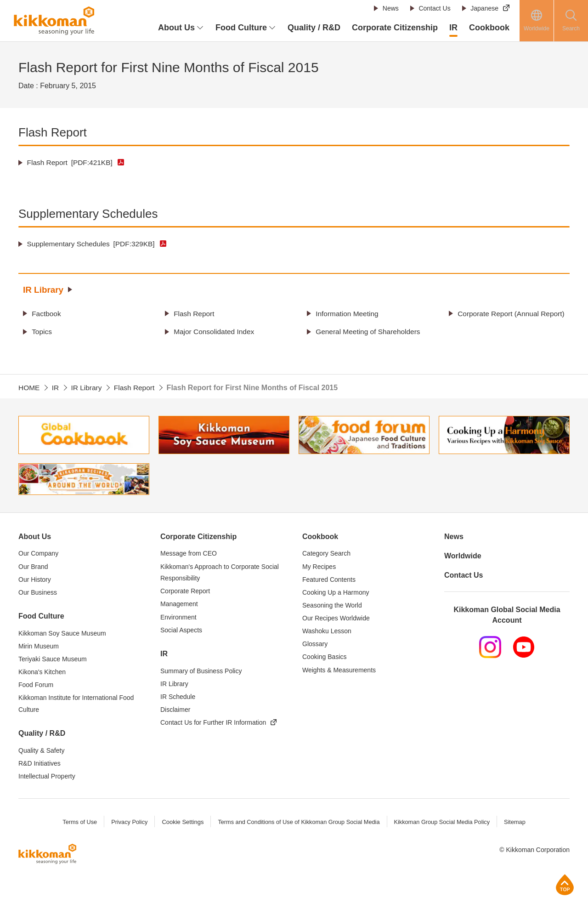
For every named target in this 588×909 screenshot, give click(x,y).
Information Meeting (348, 313)
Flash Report (71, 162)
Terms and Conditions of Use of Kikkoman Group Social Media (298, 845)
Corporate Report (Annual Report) (500, 319)
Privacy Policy (127, 845)
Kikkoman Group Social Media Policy (444, 845)
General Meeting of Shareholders (347, 349)
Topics (42, 343)
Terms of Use (76, 845)
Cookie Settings (180, 845)
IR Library (44, 290)
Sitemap (518, 845)
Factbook (47, 313)
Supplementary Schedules (93, 244)
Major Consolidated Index (216, 343)
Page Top (565, 884)
